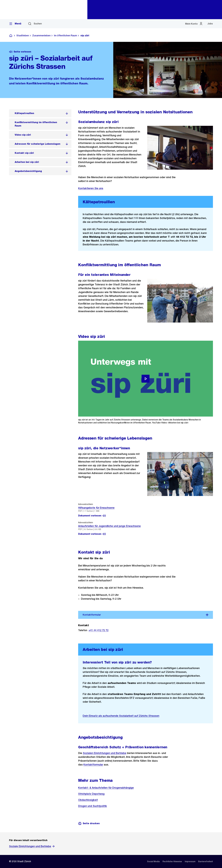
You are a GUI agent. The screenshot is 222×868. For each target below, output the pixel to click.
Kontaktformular (93, 765)
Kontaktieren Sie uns (91, 188)
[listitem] (40, 113)
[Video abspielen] (146, 379)
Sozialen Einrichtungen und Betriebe (105, 753)
